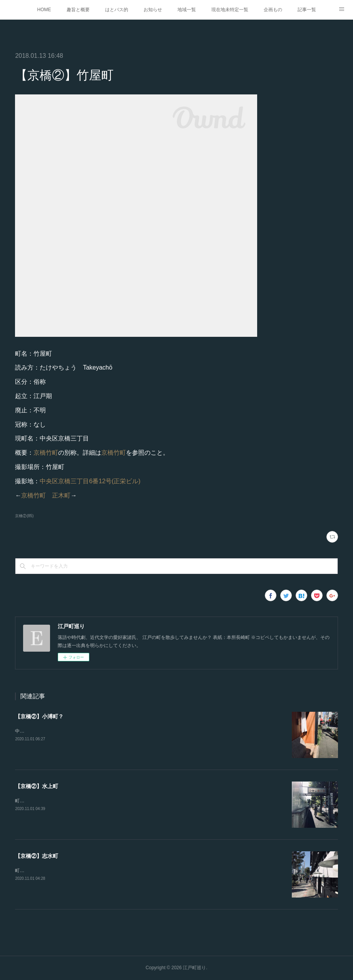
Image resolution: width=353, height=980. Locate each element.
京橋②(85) (24, 516)
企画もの (273, 10)
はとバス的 (117, 10)
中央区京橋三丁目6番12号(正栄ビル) (90, 481)
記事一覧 (307, 10)
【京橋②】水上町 (37, 786)
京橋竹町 (46, 453)
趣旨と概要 (78, 10)
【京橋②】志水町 (37, 856)
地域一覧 (187, 10)
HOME (44, 10)
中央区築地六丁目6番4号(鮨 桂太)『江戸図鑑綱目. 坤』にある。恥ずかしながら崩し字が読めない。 (118, 731)
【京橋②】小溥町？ (39, 716)
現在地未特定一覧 (230, 10)
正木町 (61, 495)
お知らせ (153, 10)
